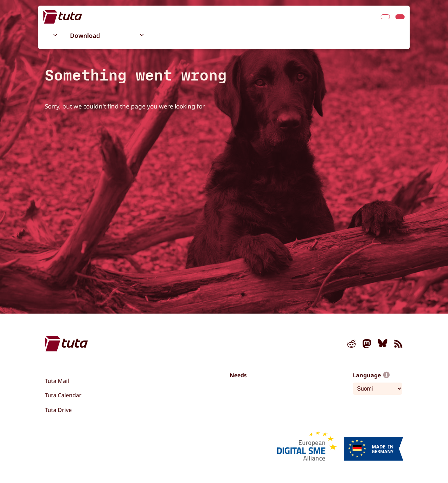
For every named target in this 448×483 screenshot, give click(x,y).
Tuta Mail (57, 381)
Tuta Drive (58, 410)
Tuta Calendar (63, 395)
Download (85, 36)
